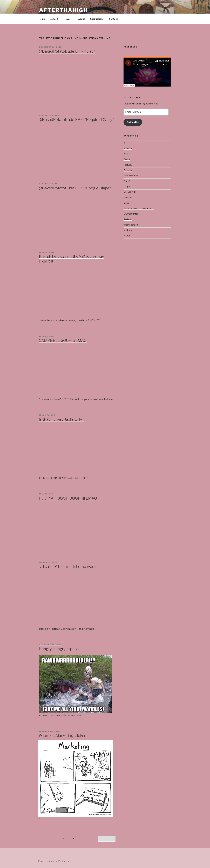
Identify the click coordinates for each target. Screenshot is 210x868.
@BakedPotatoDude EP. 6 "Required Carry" (76, 120)
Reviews (128, 219)
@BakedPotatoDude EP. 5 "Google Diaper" (76, 188)
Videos (127, 236)
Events (127, 159)
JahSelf (56, 19)
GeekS (127, 181)
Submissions (97, 19)
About (81, 19)
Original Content (131, 214)
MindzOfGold (130, 192)
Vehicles (128, 230)
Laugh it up (129, 187)
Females (128, 170)
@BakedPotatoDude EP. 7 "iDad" (67, 51)
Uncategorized (131, 225)
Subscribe (133, 122)
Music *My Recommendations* (139, 208)
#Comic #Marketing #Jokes (62, 735)
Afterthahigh (63, 10)
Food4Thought (131, 176)
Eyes (70, 19)
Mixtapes (128, 197)
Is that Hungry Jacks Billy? (61, 419)
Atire (126, 154)
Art (125, 143)
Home (42, 19)
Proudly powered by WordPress (53, 861)
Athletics (128, 148)
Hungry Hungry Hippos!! (60, 649)
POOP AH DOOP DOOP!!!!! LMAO (68, 498)
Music (126, 203)
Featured (128, 165)
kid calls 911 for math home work (67, 567)
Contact (113, 19)
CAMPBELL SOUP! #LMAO (63, 340)
